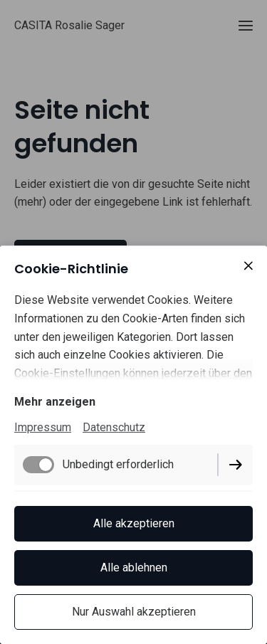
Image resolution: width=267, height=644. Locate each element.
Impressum (43, 427)
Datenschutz (114, 427)
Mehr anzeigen (55, 402)
